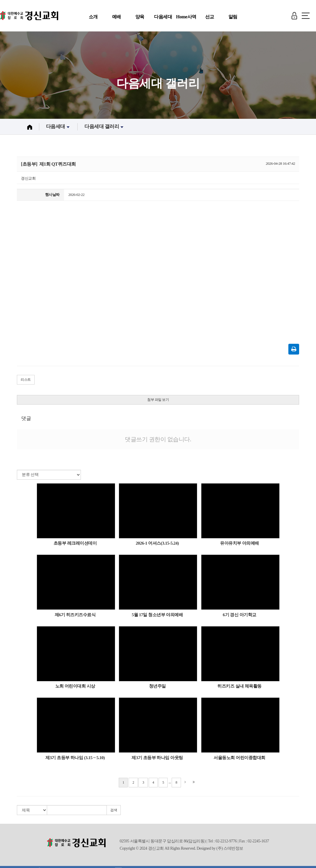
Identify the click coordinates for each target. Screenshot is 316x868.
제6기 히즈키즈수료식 (75, 617)
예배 (117, 17)
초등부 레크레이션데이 (75, 545)
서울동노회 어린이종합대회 (239, 760)
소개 (93, 17)
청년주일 (157, 688)
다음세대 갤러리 (105, 129)
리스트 (26, 382)
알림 (233, 17)
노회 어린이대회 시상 (75, 688)
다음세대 (163, 17)
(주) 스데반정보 (230, 850)
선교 (210, 17)
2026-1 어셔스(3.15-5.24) (157, 545)
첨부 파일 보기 (158, 401)
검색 (114, 812)
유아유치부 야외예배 (239, 545)
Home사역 (186, 17)
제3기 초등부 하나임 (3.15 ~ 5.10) (75, 760)
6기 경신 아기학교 (240, 617)
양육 (140, 17)
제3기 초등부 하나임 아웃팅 (157, 760)
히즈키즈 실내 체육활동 (239, 688)
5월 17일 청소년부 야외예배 (157, 617)
